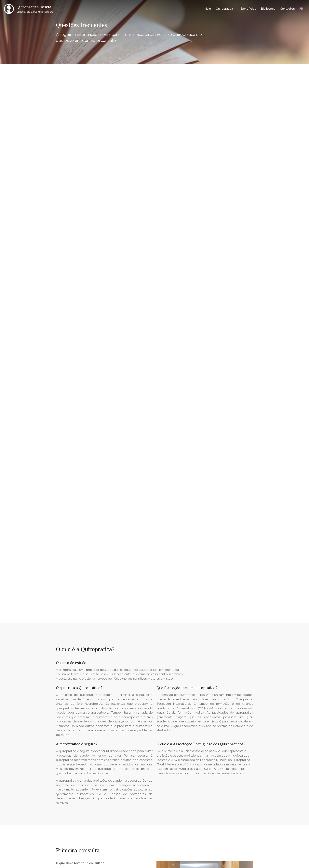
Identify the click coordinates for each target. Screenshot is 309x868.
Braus (79, 841)
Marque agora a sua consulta (154, 674)
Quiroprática (224, 9)
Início (207, 9)
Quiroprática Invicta (34, 7)
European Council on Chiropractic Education (216, 792)
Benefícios (249, 9)
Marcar (154, 702)
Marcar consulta (72, 347)
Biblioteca (268, 9)
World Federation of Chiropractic (209, 786)
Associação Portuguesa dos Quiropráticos (214, 779)
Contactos (287, 9)
